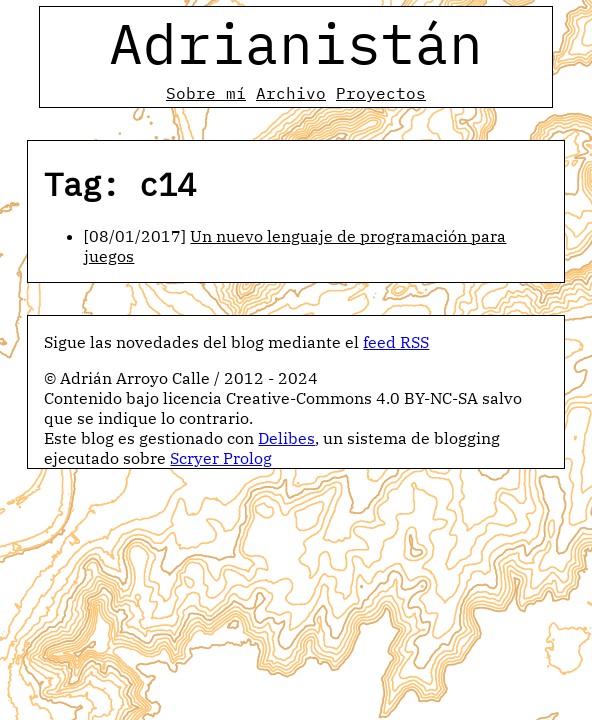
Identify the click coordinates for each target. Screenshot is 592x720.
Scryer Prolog (221, 458)
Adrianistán (296, 43)
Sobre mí (206, 93)
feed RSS (396, 342)
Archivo (291, 93)
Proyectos (381, 93)
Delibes (286, 438)
